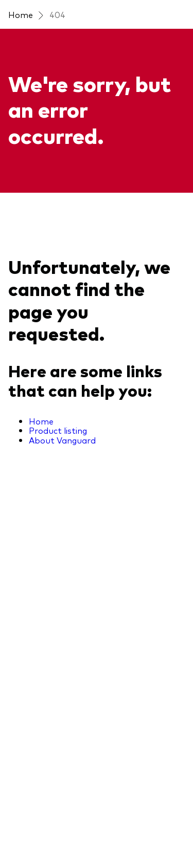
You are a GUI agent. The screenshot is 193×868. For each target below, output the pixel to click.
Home (21, 14)
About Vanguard (62, 440)
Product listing (58, 430)
